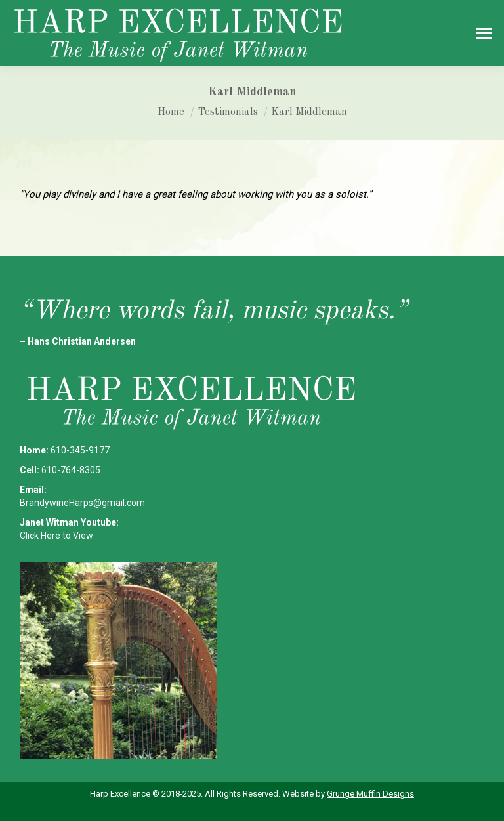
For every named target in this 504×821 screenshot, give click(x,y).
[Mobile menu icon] (484, 33)
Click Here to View (56, 536)
